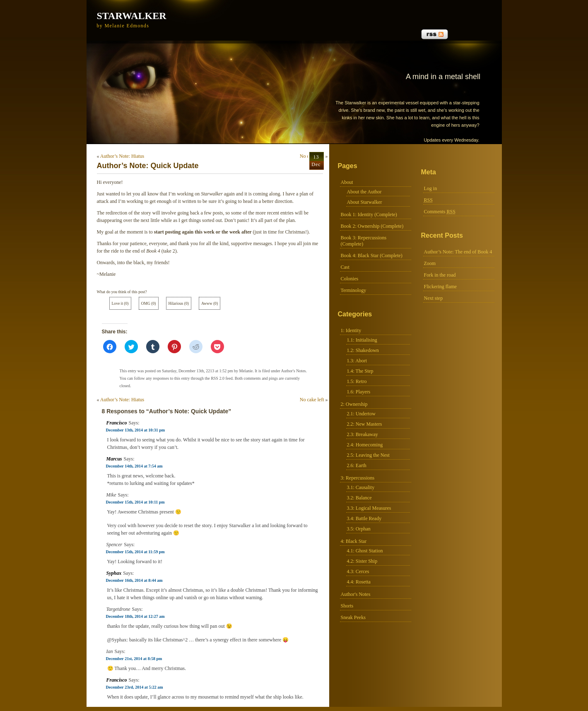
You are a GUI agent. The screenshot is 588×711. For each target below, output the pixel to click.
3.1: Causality (361, 487)
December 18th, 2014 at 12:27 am (135, 616)
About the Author (364, 192)
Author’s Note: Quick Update (148, 166)
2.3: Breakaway (363, 434)
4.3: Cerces (358, 571)
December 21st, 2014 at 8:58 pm (134, 659)
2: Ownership (354, 404)
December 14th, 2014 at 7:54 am (134, 466)
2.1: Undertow (361, 414)
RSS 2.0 (218, 378)
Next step (434, 298)
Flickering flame (441, 287)
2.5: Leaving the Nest (368, 455)
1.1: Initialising (362, 340)
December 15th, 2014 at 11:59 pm (135, 552)
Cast (345, 267)
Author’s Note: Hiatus (122, 156)
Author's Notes (356, 594)
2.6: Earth (357, 465)
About (347, 182)
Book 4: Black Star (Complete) (372, 255)
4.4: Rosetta (359, 582)
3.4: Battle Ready (364, 518)
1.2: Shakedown (363, 350)
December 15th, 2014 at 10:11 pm (135, 502)
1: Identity (351, 330)
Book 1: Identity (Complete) (369, 215)
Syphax (114, 573)
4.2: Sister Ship (362, 561)
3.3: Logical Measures (369, 508)
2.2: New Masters (365, 424)
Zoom (430, 263)
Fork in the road (440, 275)
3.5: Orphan (359, 529)
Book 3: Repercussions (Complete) (364, 241)
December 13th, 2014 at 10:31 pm (136, 430)
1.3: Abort (357, 361)
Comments (440, 212)
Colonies (350, 279)
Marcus (114, 459)
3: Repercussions (358, 478)
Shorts (347, 606)
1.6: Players (359, 392)
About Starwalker (365, 202)
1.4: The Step (360, 371)
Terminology (354, 290)
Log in (431, 188)
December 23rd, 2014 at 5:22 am (135, 687)
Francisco (117, 423)
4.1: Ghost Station (365, 551)
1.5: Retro (357, 381)
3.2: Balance (359, 498)
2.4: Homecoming (365, 445)
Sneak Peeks (353, 617)
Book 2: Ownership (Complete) (372, 226)
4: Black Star (354, 541)
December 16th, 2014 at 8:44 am (134, 580)
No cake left (312, 400)
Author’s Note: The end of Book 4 (458, 252)
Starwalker (132, 16)
